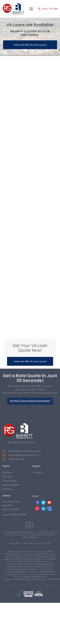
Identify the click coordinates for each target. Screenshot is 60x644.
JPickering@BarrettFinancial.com (25, 451)
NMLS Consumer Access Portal (37, 543)
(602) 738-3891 (50, 9)
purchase (7, 473)
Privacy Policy (15, 543)
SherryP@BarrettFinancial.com (23, 455)
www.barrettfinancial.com (21, 442)
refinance (7, 477)
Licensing (7, 489)
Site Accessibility (11, 485)
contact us (38, 473)
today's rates (9, 481)
